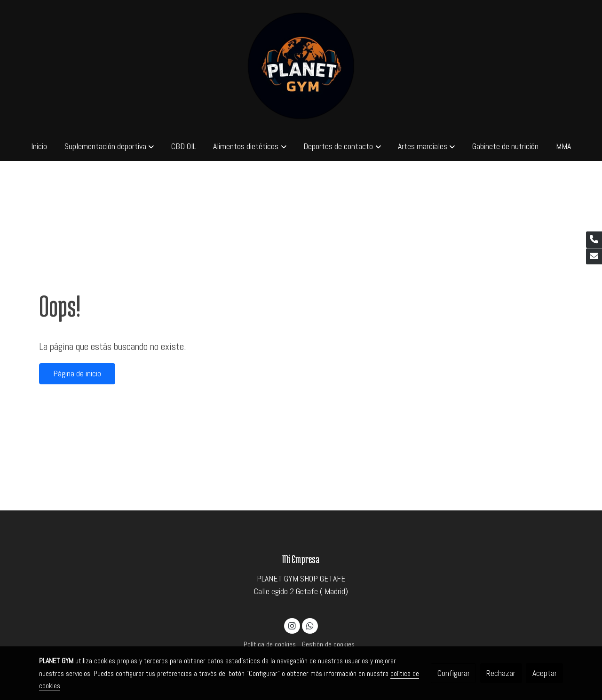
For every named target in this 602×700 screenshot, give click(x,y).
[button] (109, 146)
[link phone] (594, 240)
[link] (301, 66)
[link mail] (594, 257)
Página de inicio (77, 374)
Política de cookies (270, 644)
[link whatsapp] (310, 625)
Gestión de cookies (328, 644)
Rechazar (501, 673)
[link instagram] (292, 625)
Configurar (454, 673)
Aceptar (545, 673)
